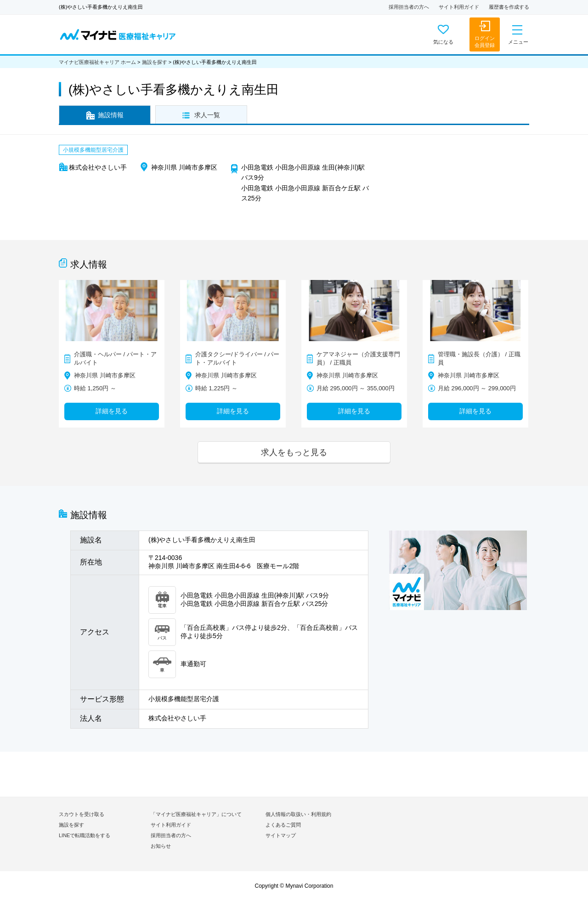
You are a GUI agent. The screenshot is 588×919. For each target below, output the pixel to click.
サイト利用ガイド (459, 7)
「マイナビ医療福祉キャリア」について (196, 814)
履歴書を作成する (509, 7)
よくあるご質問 (283, 825)
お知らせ (161, 846)
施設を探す (155, 62)
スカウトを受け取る (82, 814)
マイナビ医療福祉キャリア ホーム (97, 62)
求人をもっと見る (294, 452)
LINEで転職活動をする (85, 835)
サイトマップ (281, 835)
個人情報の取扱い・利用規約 (298, 814)
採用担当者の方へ (409, 7)
